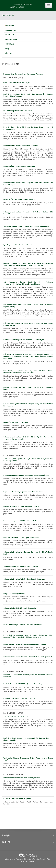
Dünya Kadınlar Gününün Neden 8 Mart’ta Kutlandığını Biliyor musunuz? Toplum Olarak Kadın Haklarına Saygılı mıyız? (28, 636)
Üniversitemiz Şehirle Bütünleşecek (17, 799)
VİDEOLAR (9, 44)
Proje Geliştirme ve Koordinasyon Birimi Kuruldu (22, 537)
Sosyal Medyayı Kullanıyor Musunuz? (16, 716)
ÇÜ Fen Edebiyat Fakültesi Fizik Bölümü (18, 111)
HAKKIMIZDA (11, 30)
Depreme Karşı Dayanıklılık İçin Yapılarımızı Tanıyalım (23, 74)
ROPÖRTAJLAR (8, 15)
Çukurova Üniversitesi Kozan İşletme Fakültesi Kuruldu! (25, 644)
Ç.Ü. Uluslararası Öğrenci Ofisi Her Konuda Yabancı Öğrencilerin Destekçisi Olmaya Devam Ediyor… (28, 283)
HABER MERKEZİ (16, 7)
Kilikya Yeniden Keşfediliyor (14, 594)
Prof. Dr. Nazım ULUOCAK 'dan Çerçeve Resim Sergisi (24, 684)
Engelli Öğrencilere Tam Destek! (16, 422)
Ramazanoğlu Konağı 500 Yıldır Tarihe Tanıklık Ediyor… (24, 340)
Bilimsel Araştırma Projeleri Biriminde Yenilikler (22, 506)
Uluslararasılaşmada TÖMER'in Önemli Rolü (20, 521)
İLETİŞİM (9, 53)
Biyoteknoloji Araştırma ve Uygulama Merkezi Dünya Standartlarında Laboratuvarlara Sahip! (28, 372)
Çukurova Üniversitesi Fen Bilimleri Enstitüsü (21, 146)
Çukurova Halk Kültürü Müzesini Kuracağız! (20, 608)
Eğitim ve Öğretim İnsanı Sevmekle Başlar (19, 199)
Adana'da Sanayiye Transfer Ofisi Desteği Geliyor (22, 625)
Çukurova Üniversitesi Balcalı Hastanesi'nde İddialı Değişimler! (28, 657)
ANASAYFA (10, 26)
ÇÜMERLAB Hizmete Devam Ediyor (16, 83)
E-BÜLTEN (9, 35)
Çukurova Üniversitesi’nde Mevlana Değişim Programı (24, 579)
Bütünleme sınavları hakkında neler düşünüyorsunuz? (22, 778)
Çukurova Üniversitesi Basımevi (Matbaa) (19, 166)
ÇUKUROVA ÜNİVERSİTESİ (23, 4)
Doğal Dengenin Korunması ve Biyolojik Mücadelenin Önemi (26, 475)
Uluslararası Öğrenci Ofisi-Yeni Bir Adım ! (19, 698)
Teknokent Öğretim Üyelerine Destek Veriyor (21, 567)
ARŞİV (8, 49)
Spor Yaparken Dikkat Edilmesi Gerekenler (20, 245)
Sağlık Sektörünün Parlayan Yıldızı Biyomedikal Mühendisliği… (27, 226)
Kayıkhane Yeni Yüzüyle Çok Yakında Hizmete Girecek (24, 492)
